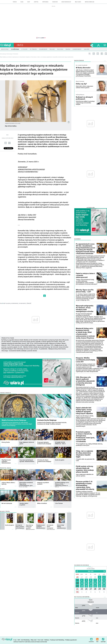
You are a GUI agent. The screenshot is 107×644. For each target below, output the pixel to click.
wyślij (6, 143)
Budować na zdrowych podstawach (84, 98)
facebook (102, 54)
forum (15, 2)
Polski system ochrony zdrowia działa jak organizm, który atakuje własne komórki (85, 469)
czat (29, 2)
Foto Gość (40, 640)
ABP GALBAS (7, 303)
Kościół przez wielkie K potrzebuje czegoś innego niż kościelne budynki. (85, 103)
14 (95, 583)
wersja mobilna (90, 2)
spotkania (45, 2)
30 (95, 577)
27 (82, 577)
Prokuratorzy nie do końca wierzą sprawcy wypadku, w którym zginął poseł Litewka (35, 342)
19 (86, 586)
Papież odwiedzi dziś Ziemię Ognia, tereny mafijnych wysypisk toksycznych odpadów (84, 411)
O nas (15, 640)
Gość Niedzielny (66, 2)
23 (104, 586)
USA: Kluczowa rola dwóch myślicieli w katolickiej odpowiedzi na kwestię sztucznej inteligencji (85, 381)
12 (86, 583)
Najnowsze (77, 239)
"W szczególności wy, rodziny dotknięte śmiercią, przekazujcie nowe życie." (89, 445)
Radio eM (55, 2)
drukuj (9, 143)
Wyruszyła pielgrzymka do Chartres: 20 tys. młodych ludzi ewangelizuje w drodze (85, 309)
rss (94, 54)
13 (91, 583)
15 (100, 583)
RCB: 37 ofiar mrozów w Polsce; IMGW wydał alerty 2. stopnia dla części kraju (29, 345)
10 (77, 583)
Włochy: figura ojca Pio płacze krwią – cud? (85, 291)
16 (104, 583)
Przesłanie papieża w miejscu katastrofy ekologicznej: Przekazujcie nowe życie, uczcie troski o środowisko (85, 437)
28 (86, 577)
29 (91, 577)
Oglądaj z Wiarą (5, 511)
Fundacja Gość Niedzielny (57, 640)
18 (82, 586)
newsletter (98, 54)
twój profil (99, 45)
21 (95, 586)
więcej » (16, 445)
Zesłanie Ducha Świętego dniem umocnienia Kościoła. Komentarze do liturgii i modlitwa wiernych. (52, 423)
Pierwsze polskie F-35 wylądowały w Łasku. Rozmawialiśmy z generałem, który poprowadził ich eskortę (85, 485)
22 (100, 586)
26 (77, 577)
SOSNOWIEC (23, 303)
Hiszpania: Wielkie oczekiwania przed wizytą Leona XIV (85, 360)
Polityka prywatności (71, 640)
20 (91, 586)
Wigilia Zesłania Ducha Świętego (14, 420)
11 (82, 583)
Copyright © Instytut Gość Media (22, 642)
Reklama (47, 640)
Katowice (91, 602)
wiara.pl (7, 45)
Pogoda (91, 600)
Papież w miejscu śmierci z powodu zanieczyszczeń (85, 275)
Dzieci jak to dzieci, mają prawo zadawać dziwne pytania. (84, 87)
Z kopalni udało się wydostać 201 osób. (85, 460)
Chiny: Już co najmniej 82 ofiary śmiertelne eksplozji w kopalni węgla (84, 454)
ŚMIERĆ (29, 303)
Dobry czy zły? (81, 84)
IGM (19, 640)
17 (77, 586)
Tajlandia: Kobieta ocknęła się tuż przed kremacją (36, 347)
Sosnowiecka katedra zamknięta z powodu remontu (23, 351)
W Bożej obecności (83, 68)
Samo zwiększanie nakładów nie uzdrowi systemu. (85, 475)
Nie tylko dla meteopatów (82, 597)
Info (20, 45)
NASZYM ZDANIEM (79, 61)
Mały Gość (78, 2)
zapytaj (36, 2)
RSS (97, 639)
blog (22, 2)
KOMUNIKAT (15, 303)
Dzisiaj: (91, 568)
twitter (106, 54)
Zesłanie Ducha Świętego (47, 420)
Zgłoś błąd (103, 639)
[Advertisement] (53, 22)
